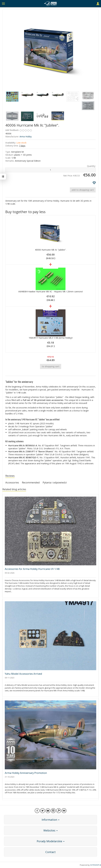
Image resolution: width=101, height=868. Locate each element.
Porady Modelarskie (51, 841)
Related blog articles (14, 489)
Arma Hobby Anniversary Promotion (26, 773)
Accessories (12, 482)
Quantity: (91, 166)
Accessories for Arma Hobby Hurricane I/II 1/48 (32, 569)
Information (50, 820)
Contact (50, 852)
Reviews (10, 476)
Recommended (31, 482)
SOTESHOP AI (96, 865)
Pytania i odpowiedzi (55, 482)
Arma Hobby (26, 137)
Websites (50, 830)
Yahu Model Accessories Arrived (23, 674)
